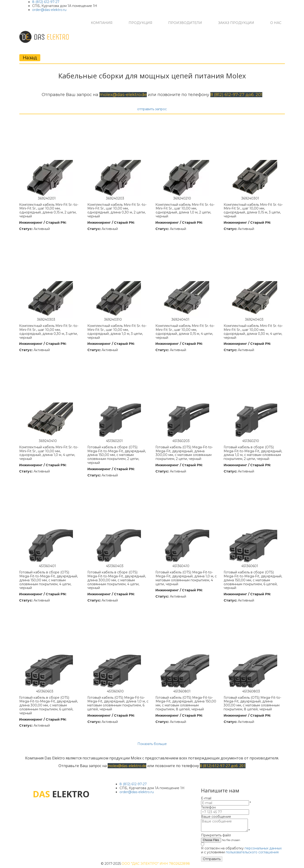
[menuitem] (102, 23)
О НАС (276, 23)
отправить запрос (152, 109)
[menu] (186, 23)
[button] (102, 23)
